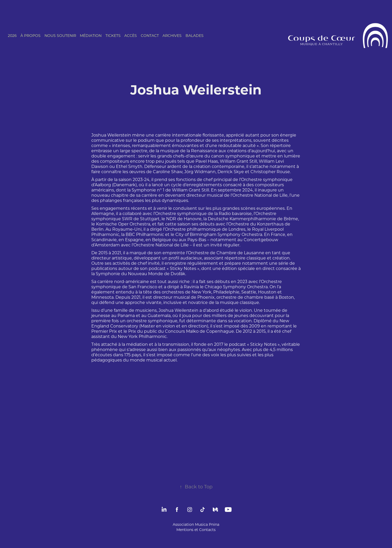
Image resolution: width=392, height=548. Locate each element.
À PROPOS (30, 35)
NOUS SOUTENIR (60, 35)
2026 (12, 35)
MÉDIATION (91, 35)
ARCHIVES (172, 35)
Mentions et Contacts (196, 530)
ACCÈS (131, 35)
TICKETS (113, 35)
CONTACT (150, 35)
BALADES (195, 35)
